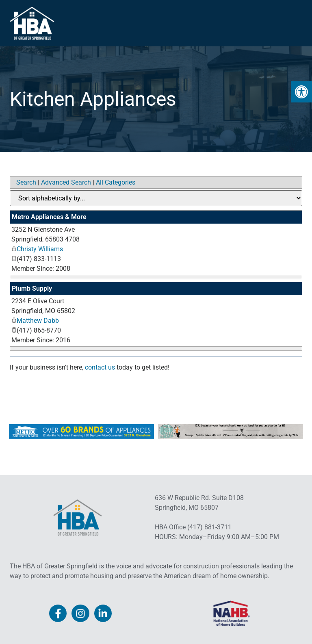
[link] (301, 92)
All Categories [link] (116, 182)
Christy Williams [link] (37, 249)
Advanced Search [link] (66, 182)
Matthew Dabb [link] (35, 321)
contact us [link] (100, 367)
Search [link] (26, 182)
